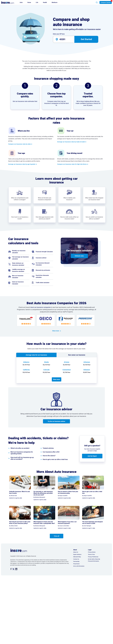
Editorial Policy (77, 556)
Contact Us (76, 559)
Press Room (76, 563)
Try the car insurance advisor (56, 421)
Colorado (46, 369)
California (26, 369)
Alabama (26, 362)
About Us (76, 552)
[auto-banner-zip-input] (67, 39)
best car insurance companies (41, 307)
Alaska (46, 362)
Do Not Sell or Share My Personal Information (94, 560)
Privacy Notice (92, 552)
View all (57, 536)
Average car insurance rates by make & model (71, 142)
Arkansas (87, 362)
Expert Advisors (77, 554)
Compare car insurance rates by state (19, 144)
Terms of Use (91, 554)
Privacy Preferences (93, 556)
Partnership (76, 561)
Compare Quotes (106, 2)
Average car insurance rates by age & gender (22, 164)
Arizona (67, 362)
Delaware (87, 369)
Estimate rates (79, 256)
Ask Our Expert (92, 456)
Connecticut (67, 369)
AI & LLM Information (79, 566)
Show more (56, 331)
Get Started (86, 39)
